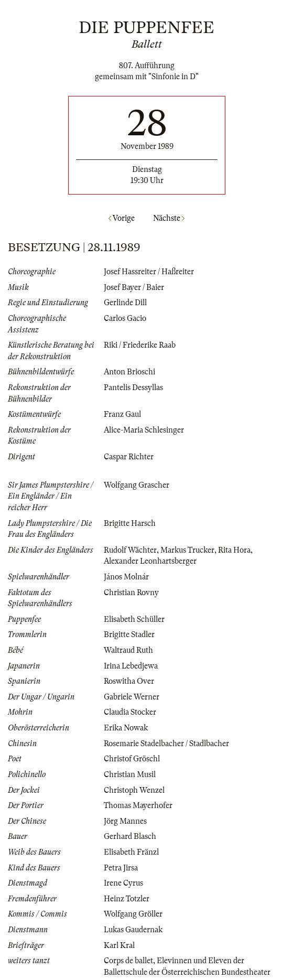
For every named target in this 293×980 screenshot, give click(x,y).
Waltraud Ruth (128, 650)
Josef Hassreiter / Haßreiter (149, 272)
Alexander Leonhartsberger (150, 561)
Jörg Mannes (125, 821)
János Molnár (126, 577)
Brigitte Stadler (129, 634)
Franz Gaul (122, 414)
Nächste (169, 218)
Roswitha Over (129, 681)
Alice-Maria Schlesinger (144, 430)
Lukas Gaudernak (133, 930)
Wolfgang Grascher (137, 485)
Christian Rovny (131, 593)
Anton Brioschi (129, 372)
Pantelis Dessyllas (133, 387)
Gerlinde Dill (125, 303)
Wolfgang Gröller (133, 914)
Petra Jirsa (121, 868)
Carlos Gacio (125, 318)
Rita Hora (234, 550)
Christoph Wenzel (134, 790)
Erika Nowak (126, 728)
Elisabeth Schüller (134, 619)
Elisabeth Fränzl (131, 852)
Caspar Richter (129, 457)
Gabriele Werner (132, 697)
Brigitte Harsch (130, 523)
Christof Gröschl (132, 759)
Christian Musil (130, 774)
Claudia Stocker (130, 712)
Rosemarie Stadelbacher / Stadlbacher (166, 744)
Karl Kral (119, 945)
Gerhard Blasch (130, 836)
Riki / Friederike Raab (140, 345)
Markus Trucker (187, 550)
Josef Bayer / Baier (134, 287)
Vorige (122, 218)
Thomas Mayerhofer (138, 805)
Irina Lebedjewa (131, 666)
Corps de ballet (128, 961)
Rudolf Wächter (130, 550)
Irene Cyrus (123, 883)
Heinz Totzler (127, 899)
